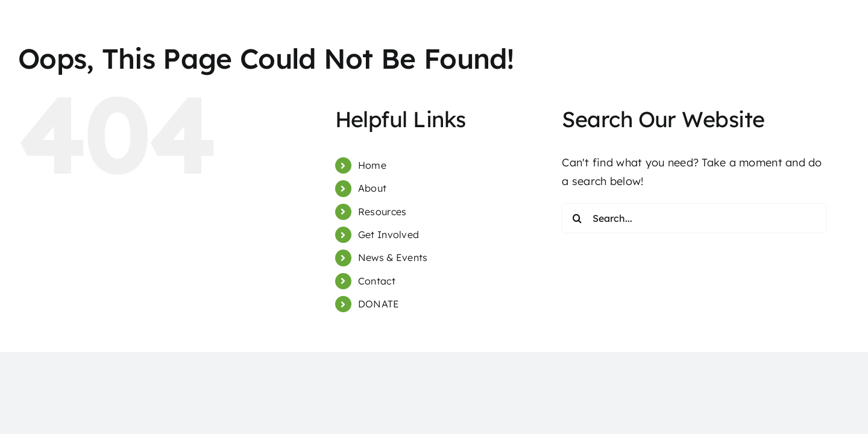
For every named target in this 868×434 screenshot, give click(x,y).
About (372, 188)
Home (372, 165)
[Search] (577, 218)
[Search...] (694, 218)
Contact (377, 281)
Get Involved (388, 234)
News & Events (393, 257)
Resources (382, 212)
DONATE (379, 304)
